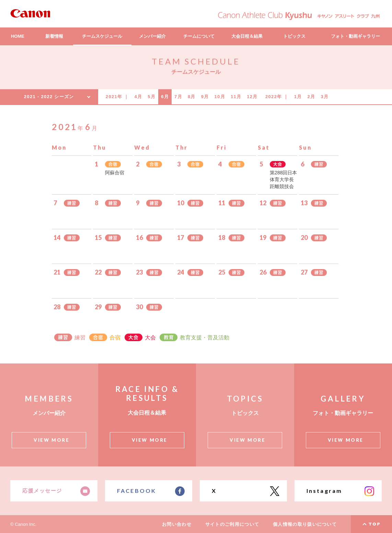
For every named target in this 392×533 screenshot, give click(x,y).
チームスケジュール (102, 36)
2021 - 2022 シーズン (49, 97)
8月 (192, 97)
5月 (152, 97)
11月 (236, 97)
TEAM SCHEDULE (196, 61)
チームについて (199, 36)
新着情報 (54, 36)
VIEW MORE (51, 440)
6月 (165, 97)
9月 (205, 97)
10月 (220, 97)
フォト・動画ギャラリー (355, 36)
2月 (312, 97)
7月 (178, 97)
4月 (139, 97)
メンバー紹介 (152, 36)
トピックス (294, 36)
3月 (325, 97)
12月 (252, 97)
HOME (18, 36)
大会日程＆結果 (247, 36)
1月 (298, 97)
